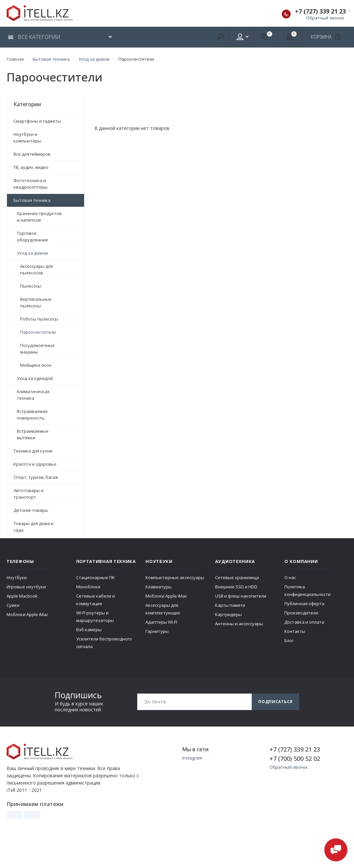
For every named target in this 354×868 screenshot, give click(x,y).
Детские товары (31, 510)
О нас (290, 577)
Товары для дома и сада (33, 527)
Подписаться (275, 702)
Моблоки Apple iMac (27, 614)
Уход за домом (32, 253)
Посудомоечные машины (37, 349)
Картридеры (228, 614)
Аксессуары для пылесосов (36, 269)
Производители (301, 613)
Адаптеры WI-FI (161, 622)
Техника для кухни (33, 451)
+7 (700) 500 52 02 (295, 759)
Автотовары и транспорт (29, 494)
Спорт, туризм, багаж (36, 477)
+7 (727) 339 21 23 (320, 11)
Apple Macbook (22, 596)
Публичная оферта (304, 604)
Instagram (192, 758)
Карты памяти (230, 605)
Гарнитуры (157, 631)
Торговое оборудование (32, 236)
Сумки (13, 605)
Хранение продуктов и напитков (39, 217)
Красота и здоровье (35, 464)
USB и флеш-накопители (241, 596)
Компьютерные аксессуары (175, 577)
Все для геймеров (32, 154)
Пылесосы (31, 286)
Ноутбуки (17, 577)
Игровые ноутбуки (26, 587)
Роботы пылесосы (39, 319)
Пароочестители (38, 332)
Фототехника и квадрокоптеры (31, 184)
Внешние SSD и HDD (236, 587)
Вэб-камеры (89, 630)
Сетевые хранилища (237, 577)
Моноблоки (88, 587)
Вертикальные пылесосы (36, 302)
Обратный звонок (325, 18)
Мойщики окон (36, 365)
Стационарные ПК (96, 577)
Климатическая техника (33, 395)
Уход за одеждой (35, 378)
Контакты (295, 631)
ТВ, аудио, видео (31, 167)
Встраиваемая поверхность (32, 415)
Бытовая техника (32, 200)
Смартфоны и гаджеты (37, 121)
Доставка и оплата (304, 622)
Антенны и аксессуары (239, 624)
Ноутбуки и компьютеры (27, 138)
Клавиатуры (159, 587)
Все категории (34, 37)
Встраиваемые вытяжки (33, 434)
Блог (289, 640)
